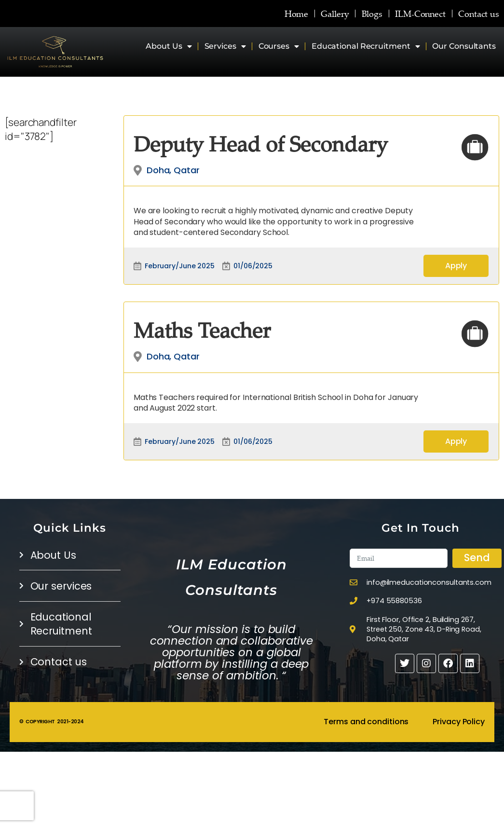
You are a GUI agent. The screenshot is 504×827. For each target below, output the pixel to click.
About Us (169, 46)
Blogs (372, 14)
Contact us (479, 14)
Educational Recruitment (366, 46)
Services (225, 46)
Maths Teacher (202, 330)
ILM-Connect (420, 14)
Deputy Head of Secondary (261, 144)
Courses (279, 46)
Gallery (335, 14)
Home (297, 14)
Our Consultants (464, 46)
